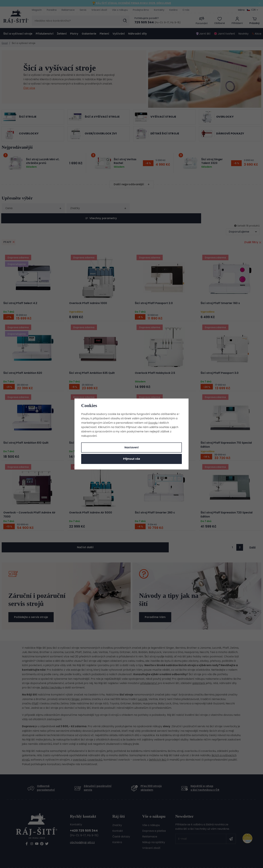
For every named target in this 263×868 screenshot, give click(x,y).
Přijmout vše (132, 459)
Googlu (153, 423)
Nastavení (132, 447)
